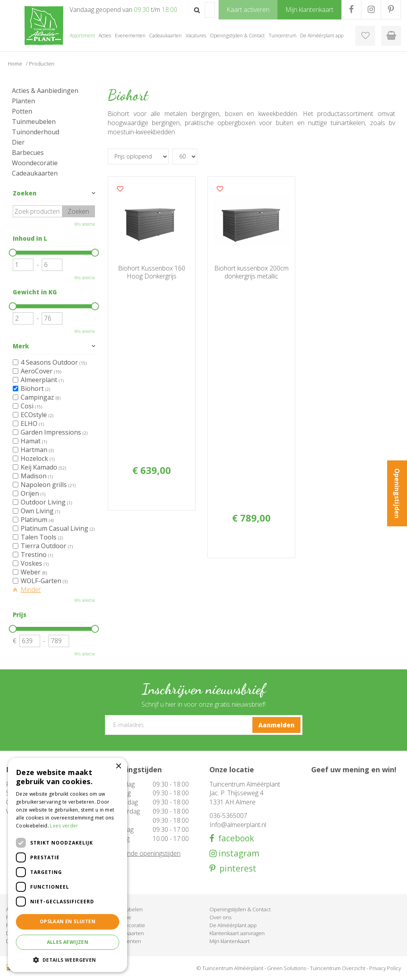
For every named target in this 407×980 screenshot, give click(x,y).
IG (371, 10)
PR (391, 10)
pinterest (236, 869)
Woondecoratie (35, 163)
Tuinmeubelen (34, 122)
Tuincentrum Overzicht (338, 968)
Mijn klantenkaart (230, 941)
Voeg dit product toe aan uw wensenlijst (120, 189)
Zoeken (25, 193)
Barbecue (119, 917)
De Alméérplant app (233, 925)
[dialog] (68, 865)
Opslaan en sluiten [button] (68, 921)
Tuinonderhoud (36, 132)
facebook (234, 838)
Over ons (220, 917)
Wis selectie (85, 224)
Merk (21, 346)
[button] (68, 960)
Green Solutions (287, 968)
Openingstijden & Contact (240, 909)
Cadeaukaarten (35, 173)
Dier (18, 142)
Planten (23, 101)
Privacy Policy (385, 968)
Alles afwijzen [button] (68, 942)
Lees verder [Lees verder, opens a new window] (64, 826)
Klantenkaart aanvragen (237, 933)
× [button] (118, 766)
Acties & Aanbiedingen (45, 91)
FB (351, 10)
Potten (22, 111)
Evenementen (124, 941)
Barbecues (28, 153)
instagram (238, 853)
